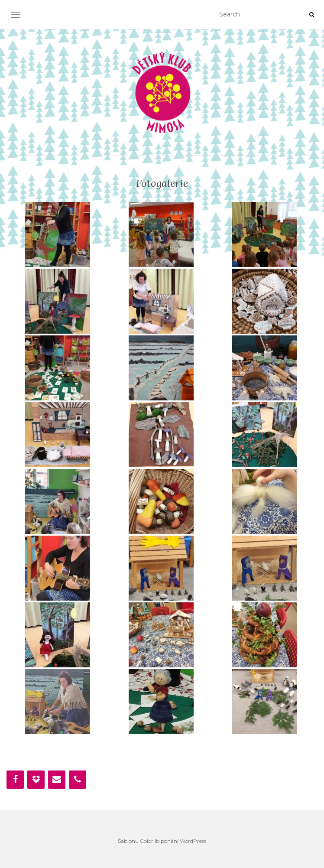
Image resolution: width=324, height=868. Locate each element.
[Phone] (78, 780)
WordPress (193, 841)
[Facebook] (15, 780)
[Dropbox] (36, 780)
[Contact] (57, 780)
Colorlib (150, 841)
